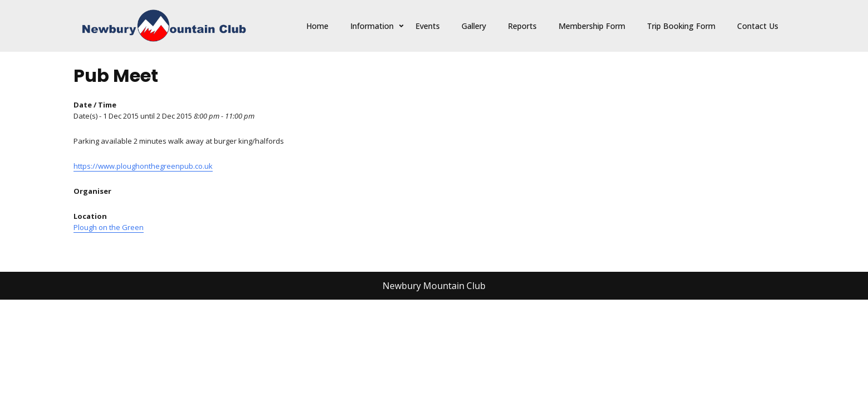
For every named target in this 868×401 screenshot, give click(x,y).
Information (372, 26)
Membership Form (592, 26)
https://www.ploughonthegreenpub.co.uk (143, 166)
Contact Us (758, 26)
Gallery (474, 26)
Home (317, 26)
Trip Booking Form (681, 26)
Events (428, 26)
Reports (522, 26)
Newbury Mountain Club (434, 286)
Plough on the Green (109, 227)
